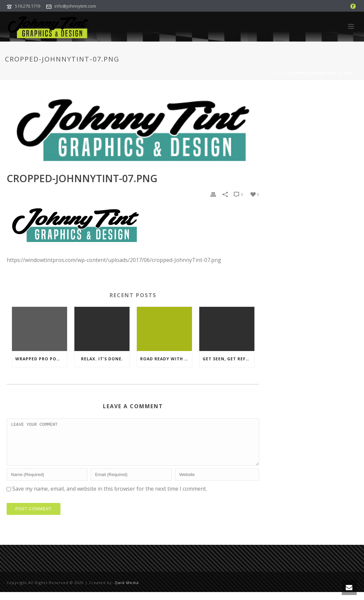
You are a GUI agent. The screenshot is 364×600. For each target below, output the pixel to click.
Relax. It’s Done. (102, 359)
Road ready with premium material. (166, 359)
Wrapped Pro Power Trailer (41, 359)
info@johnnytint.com (75, 6)
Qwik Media (127, 591)
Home (280, 73)
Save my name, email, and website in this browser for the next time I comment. (110, 497)
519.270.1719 (28, 6)
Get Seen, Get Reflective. (228, 359)
